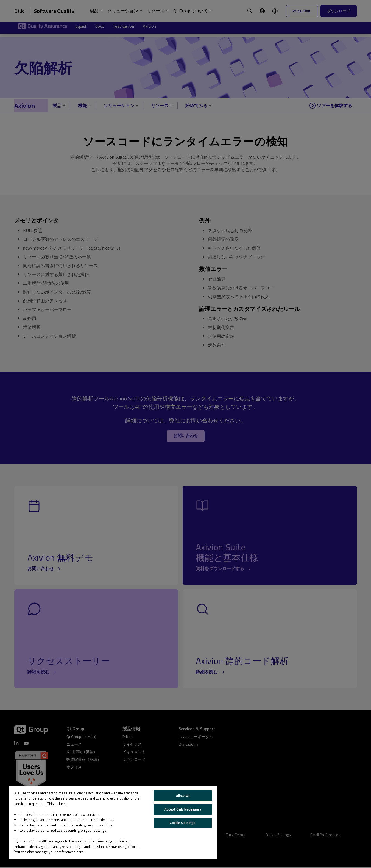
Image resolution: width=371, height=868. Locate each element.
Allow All (183, 796)
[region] (113, 823)
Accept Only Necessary (183, 809)
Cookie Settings (183, 823)
